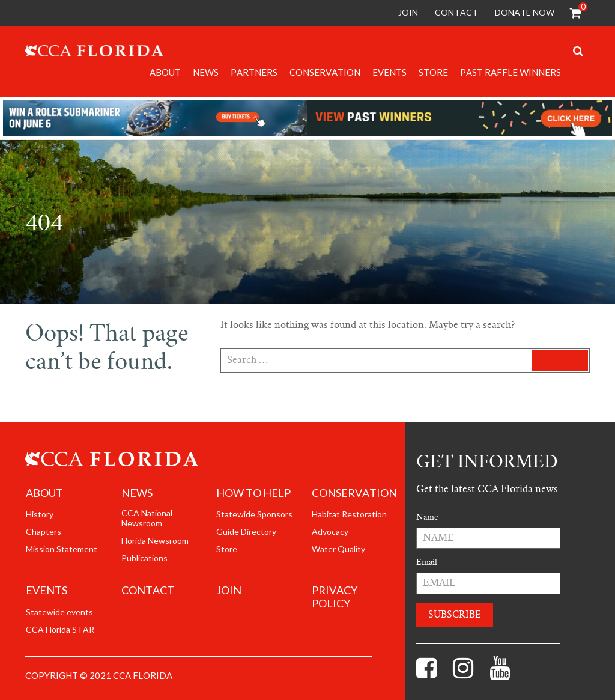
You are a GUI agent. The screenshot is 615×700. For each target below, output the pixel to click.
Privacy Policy (335, 597)
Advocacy (330, 532)
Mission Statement (62, 549)
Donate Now (525, 12)
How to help (253, 493)
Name (427, 517)
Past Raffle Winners (510, 72)
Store (433, 72)
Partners (254, 72)
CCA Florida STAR (60, 630)
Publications (144, 558)
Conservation (325, 72)
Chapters (44, 532)
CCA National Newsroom (147, 518)
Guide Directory (246, 532)
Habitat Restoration (349, 514)
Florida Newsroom (155, 541)
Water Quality (338, 549)
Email (427, 562)
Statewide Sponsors (254, 514)
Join (408, 12)
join (229, 590)
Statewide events (59, 612)
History (40, 514)
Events (389, 72)
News (206, 72)
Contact (456, 12)
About (165, 72)
